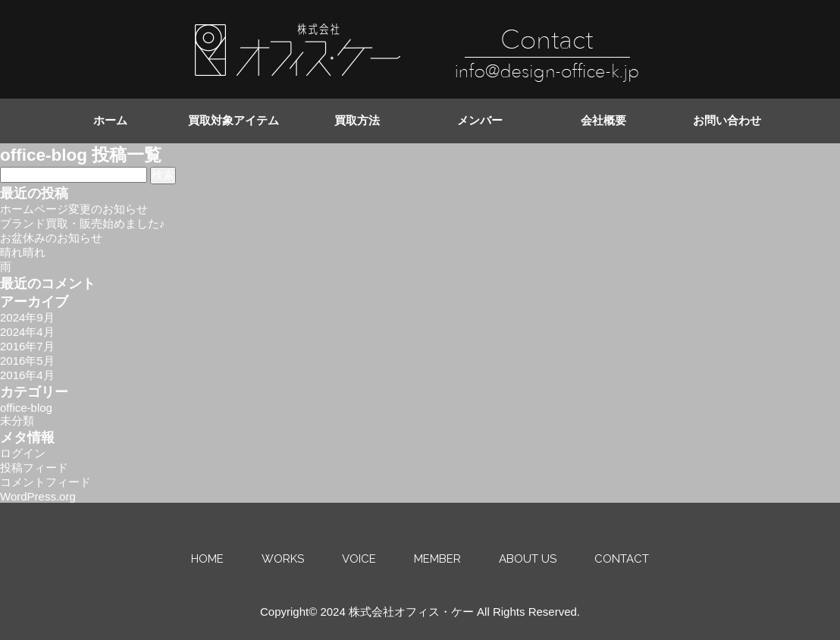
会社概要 (603, 121)
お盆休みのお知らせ (51, 238)
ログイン (23, 453)
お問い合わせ (727, 121)
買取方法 (357, 121)
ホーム (110, 121)
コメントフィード (45, 482)
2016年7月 (27, 346)
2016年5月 (27, 361)
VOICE (359, 559)
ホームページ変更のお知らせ (74, 209)
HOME (207, 559)
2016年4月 (27, 375)
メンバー (480, 121)
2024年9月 (27, 317)
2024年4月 (27, 332)
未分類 (17, 420)
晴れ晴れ (23, 252)
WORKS (283, 559)
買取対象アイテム (234, 121)
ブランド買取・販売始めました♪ (83, 223)
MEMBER (437, 559)
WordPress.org (38, 496)
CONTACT (622, 559)
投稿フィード (34, 467)
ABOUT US (528, 559)
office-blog (26, 408)
